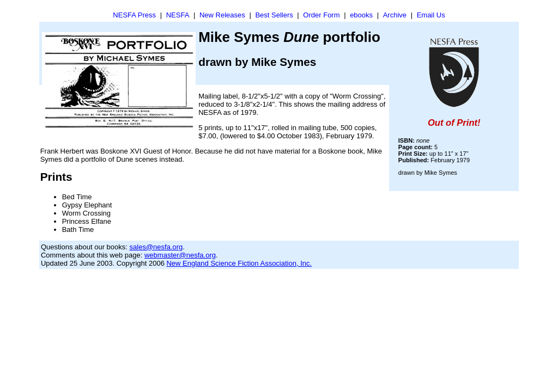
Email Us (431, 15)
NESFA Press (134, 15)
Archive (395, 15)
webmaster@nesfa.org (180, 255)
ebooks (361, 15)
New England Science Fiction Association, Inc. (239, 263)
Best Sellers (274, 15)
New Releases (222, 15)
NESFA (178, 15)
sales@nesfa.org (156, 247)
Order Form (321, 15)
